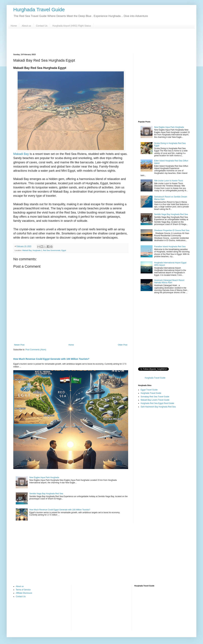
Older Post (123, 345)
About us (26, 26)
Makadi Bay (21, 154)
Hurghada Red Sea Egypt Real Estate (157, 403)
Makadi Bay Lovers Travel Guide (155, 400)
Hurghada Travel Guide (39, 10)
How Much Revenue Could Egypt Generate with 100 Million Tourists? (60, 510)
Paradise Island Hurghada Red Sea (170, 247)
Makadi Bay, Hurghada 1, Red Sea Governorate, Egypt (44, 250)
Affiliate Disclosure (24, 593)
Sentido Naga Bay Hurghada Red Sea (46, 494)
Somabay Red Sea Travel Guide (155, 397)
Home (14, 26)
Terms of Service (23, 590)
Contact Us (42, 26)
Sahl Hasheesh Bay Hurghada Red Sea (158, 407)
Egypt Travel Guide (149, 390)
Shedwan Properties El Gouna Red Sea (172, 230)
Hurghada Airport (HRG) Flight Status (72, 26)
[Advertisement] (101, 41)
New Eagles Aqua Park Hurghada (44, 477)
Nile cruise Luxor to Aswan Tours (169, 181)
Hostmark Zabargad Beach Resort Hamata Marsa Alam (169, 281)
